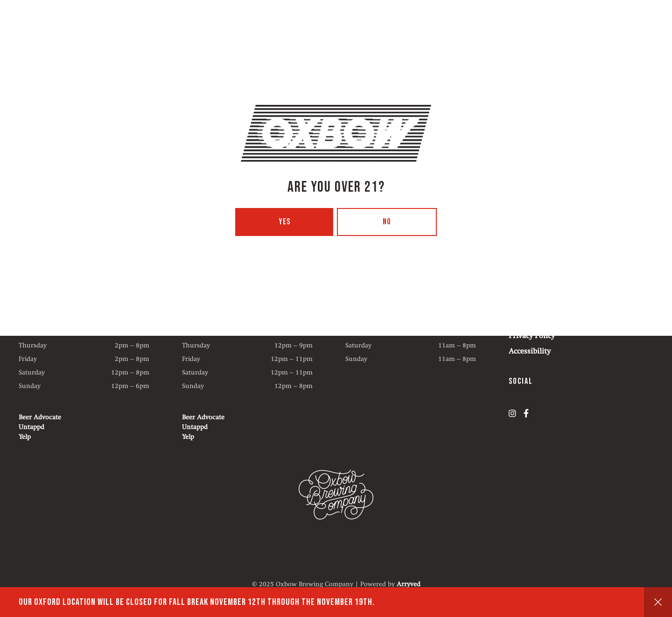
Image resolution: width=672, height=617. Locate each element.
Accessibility (530, 351)
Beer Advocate (40, 417)
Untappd (31, 427)
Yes (284, 222)
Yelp (25, 437)
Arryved (409, 584)
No (387, 222)
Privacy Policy (532, 336)
